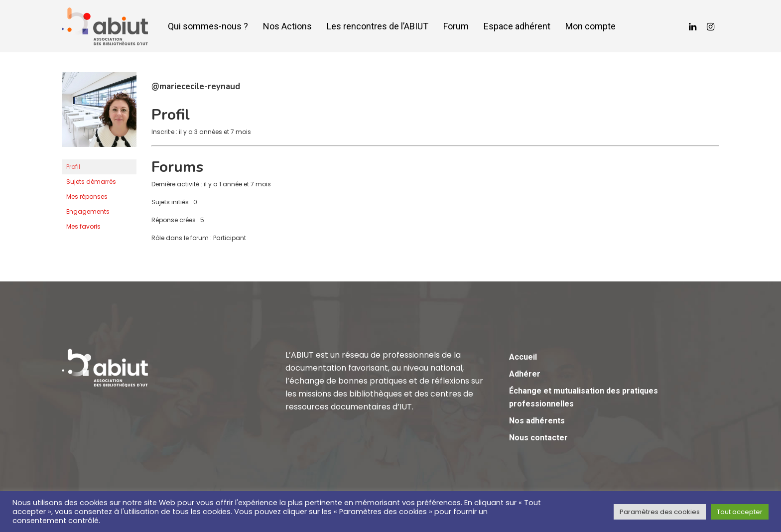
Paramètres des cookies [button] (660, 512)
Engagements (88, 211)
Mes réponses (87, 197)
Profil (73, 167)
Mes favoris (83, 226)
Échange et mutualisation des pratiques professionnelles (584, 397)
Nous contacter (538, 438)
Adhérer (525, 374)
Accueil (523, 357)
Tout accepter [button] (740, 512)
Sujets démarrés (91, 182)
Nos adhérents (537, 421)
